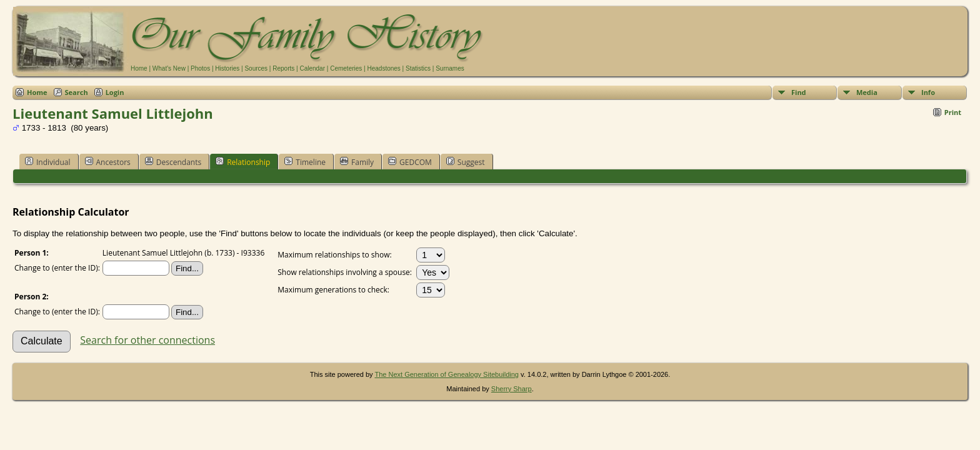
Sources (256, 68)
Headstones (383, 68)
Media (867, 92)
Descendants (173, 162)
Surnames (450, 68)
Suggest (466, 162)
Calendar (312, 68)
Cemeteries (346, 68)
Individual (48, 162)
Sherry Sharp (512, 389)
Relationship (243, 162)
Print (953, 112)
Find (799, 92)
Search (77, 92)
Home (139, 68)
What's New (169, 68)
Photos (200, 68)
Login (115, 92)
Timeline (305, 162)
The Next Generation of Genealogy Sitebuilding (447, 374)
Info (928, 92)
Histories (227, 68)
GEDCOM (410, 162)
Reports (283, 68)
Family (357, 162)
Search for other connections (147, 340)
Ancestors (108, 162)
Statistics (418, 68)
